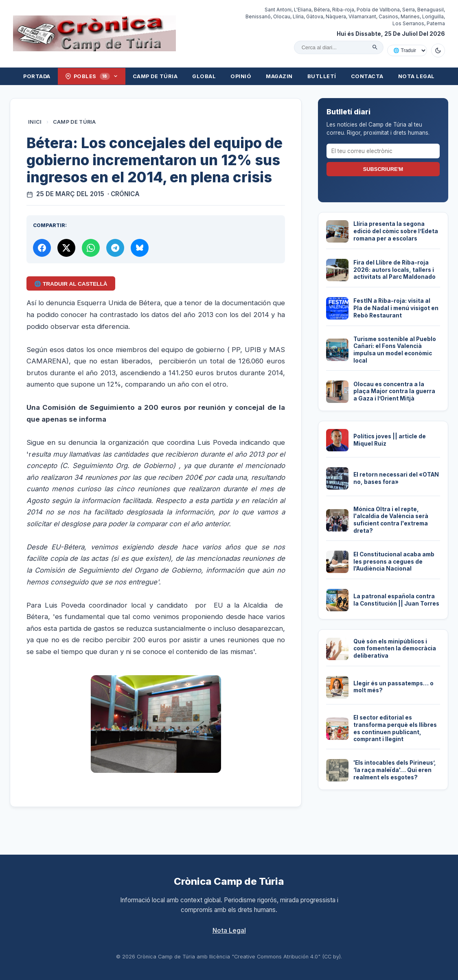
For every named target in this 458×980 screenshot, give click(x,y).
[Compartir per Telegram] (115, 248)
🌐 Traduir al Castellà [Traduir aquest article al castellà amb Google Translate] (71, 284)
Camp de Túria (155, 76)
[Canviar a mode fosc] (438, 50)
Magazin (279, 76)
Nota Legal (416, 76)
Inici (35, 122)
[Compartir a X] (66, 248)
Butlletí (322, 76)
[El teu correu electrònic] (383, 151)
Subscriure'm (383, 169)
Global (204, 76)
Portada (37, 76)
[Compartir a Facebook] (42, 248)
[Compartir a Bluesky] (140, 248)
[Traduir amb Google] (407, 50)
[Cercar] (375, 47)
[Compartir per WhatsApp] (91, 248)
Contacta (367, 76)
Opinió (241, 76)
